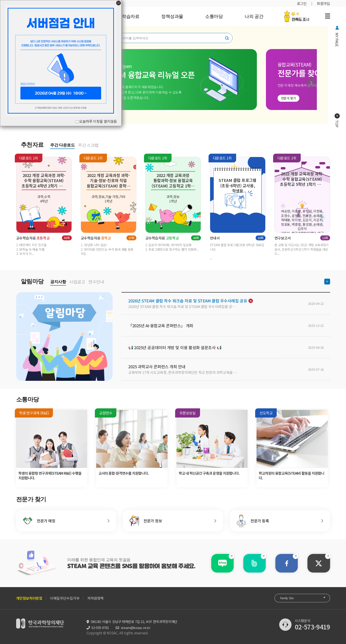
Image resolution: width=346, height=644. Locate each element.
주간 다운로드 (62, 145)
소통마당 (214, 16)
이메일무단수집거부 (65, 598)
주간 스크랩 (88, 145)
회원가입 (323, 3)
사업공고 (77, 282)
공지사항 (58, 282)
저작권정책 (95, 598)
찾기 (227, 38)
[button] (311, 83)
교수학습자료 (126, 16)
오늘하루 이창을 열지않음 (98, 121)
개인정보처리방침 (29, 598)
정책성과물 (172, 16)
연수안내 (96, 282)
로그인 (302, 3)
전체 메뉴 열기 (328, 16)
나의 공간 (254, 16)
